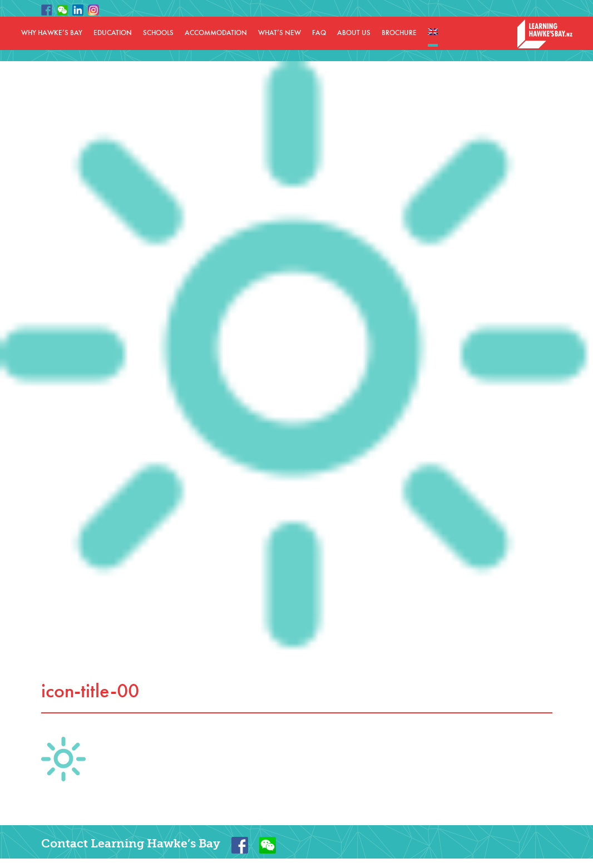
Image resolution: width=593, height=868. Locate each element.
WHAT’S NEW (280, 33)
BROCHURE (399, 33)
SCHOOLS (158, 33)
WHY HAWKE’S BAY (52, 33)
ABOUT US (354, 33)
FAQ (319, 33)
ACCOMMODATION (216, 33)
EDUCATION (113, 33)
